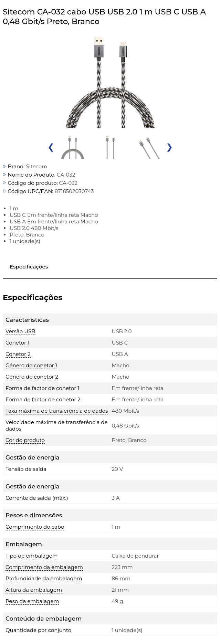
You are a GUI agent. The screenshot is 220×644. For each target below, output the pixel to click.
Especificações (29, 267)
